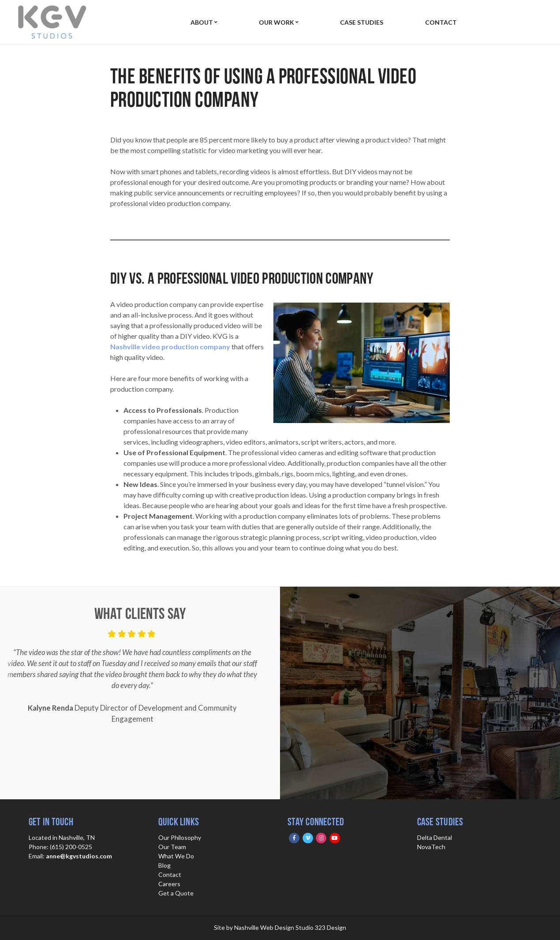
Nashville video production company (170, 346)
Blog (164, 865)
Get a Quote (176, 893)
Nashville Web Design (264, 927)
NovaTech (431, 847)
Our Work (275, 22)
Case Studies (358, 22)
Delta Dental (435, 837)
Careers (169, 884)
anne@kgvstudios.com (79, 856)
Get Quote (517, 22)
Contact (436, 22)
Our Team (172, 847)
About (202, 22)
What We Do (176, 856)
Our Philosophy (180, 837)
